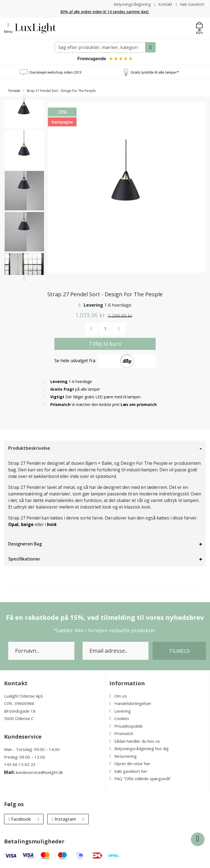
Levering (120, 711)
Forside (14, 91)
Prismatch (121, 734)
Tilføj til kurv (105, 344)
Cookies (119, 719)
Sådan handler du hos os (135, 741)
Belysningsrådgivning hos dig (139, 749)
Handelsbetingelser (130, 704)
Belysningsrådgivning (132, 4)
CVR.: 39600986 (19, 704)
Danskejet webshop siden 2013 (56, 72)
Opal (13, 525)
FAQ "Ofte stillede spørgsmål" (140, 779)
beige (27, 525)
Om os (118, 696)
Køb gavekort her (128, 771)
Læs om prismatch (139, 405)
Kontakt (165, 4)
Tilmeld (179, 651)
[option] (24, 122)
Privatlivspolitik (126, 726)
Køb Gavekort (192, 4)
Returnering (123, 756)
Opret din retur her (130, 764)
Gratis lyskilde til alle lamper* (155, 72)
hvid (52, 525)
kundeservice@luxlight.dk (39, 772)
